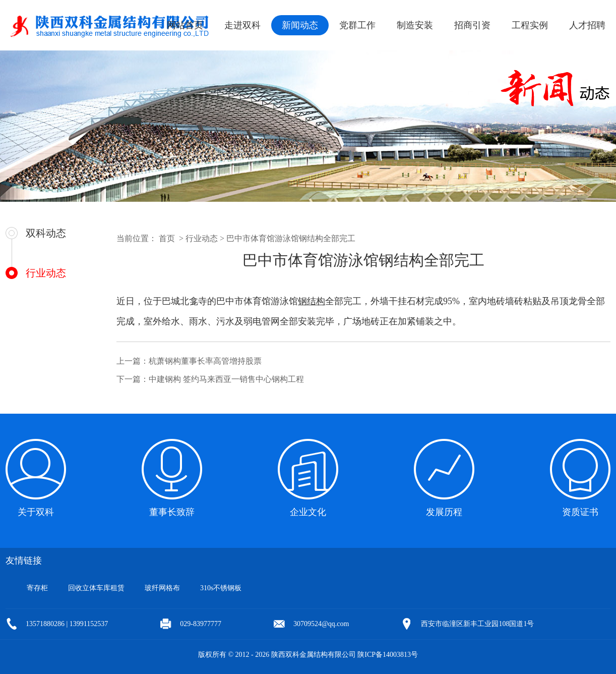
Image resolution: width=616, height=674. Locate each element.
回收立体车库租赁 (96, 588)
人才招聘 (587, 25)
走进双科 (242, 25)
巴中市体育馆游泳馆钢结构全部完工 (291, 238)
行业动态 (46, 273)
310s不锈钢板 (221, 588)
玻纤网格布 (162, 588)
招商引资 (472, 25)
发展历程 (444, 512)
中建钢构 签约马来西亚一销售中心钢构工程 (226, 379)
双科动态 (46, 233)
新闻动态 (300, 25)
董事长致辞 (172, 512)
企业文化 (308, 512)
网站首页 (185, 25)
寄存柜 (37, 588)
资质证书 (580, 512)
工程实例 (530, 25)
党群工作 (357, 25)
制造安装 (415, 25)
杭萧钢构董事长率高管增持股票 (205, 361)
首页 (167, 238)
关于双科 (36, 512)
